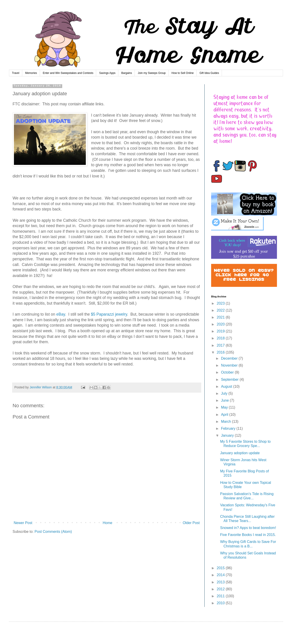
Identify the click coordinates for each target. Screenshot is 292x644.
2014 (221, 575)
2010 (221, 603)
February (229, 428)
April (225, 415)
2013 (221, 582)
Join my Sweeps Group (152, 73)
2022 (221, 310)
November (230, 365)
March (227, 422)
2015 (221, 568)
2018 (221, 338)
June (225, 400)
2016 (221, 352)
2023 (221, 303)
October (228, 372)
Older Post (191, 523)
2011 (221, 596)
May (225, 407)
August (227, 386)
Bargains (127, 73)
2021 (221, 317)
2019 (221, 331)
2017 (221, 345)
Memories (31, 73)
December (230, 358)
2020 (221, 324)
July (225, 393)
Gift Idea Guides (209, 73)
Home (107, 523)
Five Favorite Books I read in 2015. (248, 535)
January (228, 435)
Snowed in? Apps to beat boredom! (248, 528)
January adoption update (240, 453)
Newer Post (23, 523)
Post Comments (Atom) (53, 532)
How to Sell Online (183, 73)
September (230, 380)
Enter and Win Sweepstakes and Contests (68, 73)
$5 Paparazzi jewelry (109, 314)
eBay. (61, 314)
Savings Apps (107, 73)
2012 (221, 589)
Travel (16, 73)
